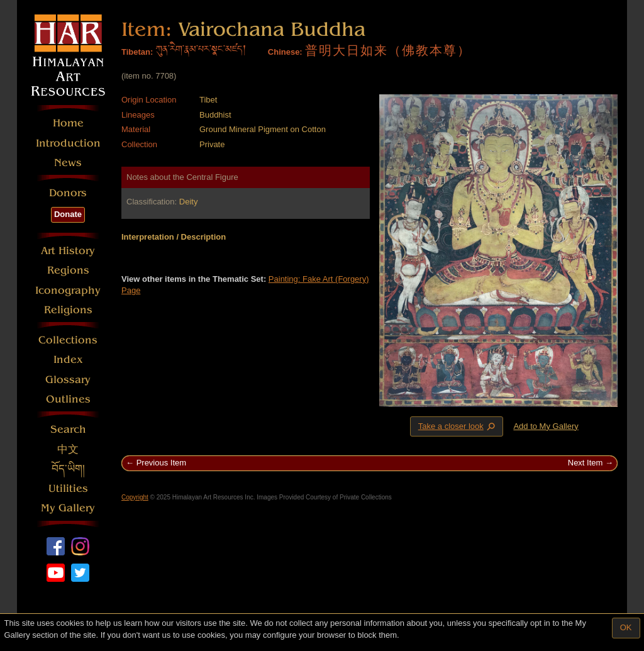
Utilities (68, 488)
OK (626, 627)
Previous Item (161, 463)
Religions (68, 310)
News (68, 163)
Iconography (68, 290)
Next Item (586, 463)
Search (68, 429)
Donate (68, 214)
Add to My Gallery (546, 426)
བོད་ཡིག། (68, 469)
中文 (68, 449)
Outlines (68, 399)
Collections (68, 340)
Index (68, 359)
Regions (68, 270)
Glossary (68, 380)
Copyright (135, 497)
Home (68, 123)
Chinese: (285, 52)
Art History (68, 251)
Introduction (68, 143)
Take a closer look (458, 426)
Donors (68, 193)
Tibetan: (137, 52)
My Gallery (68, 508)
